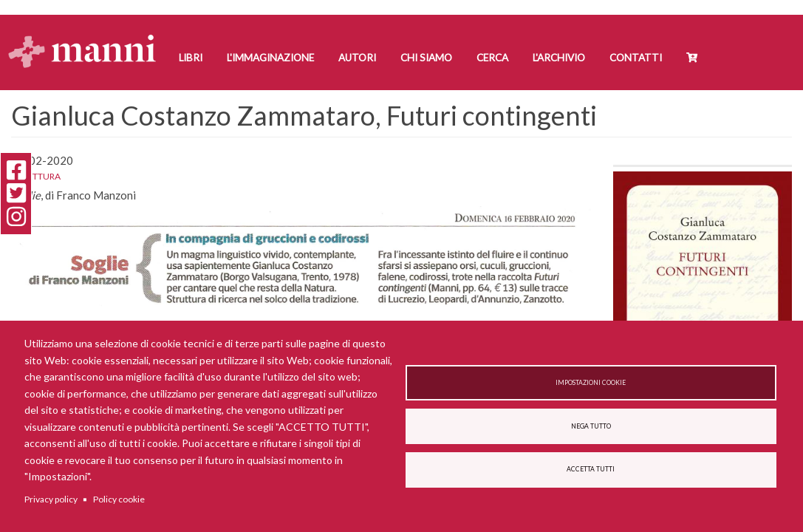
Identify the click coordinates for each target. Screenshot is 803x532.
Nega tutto (591, 426)
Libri (191, 58)
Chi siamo (426, 58)
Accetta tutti (591, 469)
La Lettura (36, 176)
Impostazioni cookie (591, 383)
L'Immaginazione (270, 58)
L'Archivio (559, 58)
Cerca (492, 58)
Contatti (636, 58)
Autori (357, 58)
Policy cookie (119, 499)
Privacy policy (51, 499)
